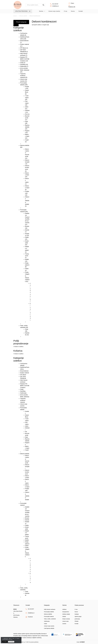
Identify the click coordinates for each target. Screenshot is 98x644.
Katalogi (77, 614)
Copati (27, 140)
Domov (15, 16)
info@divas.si (55, 6)
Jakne (27, 107)
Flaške (27, 237)
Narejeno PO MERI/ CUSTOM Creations (25, 59)
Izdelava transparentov (66, 611)
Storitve (41, 11)
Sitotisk (64, 616)
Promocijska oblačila (49, 612)
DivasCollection (24, 41)
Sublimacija (23, 66)
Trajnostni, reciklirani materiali (23, 76)
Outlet (22, 63)
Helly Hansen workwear (50, 609)
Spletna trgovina (21, 11)
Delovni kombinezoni (27, 167)
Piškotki (76, 621)
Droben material (24, 44)
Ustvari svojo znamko (54, 11)
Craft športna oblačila (49, 628)
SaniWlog (23, 65)
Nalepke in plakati (27, 248)
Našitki (27, 259)
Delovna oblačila (23, 16)
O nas (65, 11)
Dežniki (27, 230)
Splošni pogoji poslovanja (78, 618)
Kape (26, 122)
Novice (73, 11)
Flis (26, 114)
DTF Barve (23, 48)
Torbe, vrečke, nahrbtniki (50, 619)
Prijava (72, 3)
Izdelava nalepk (66, 614)
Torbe (27, 329)
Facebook (30, 617)
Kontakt (81, 11)
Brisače (27, 226)
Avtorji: (81, 642)
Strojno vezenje (66, 619)
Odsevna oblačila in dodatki (27, 201)
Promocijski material (49, 616)
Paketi (27, 269)
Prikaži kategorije (21, 22)
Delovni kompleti (27, 162)
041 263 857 (55, 4)
